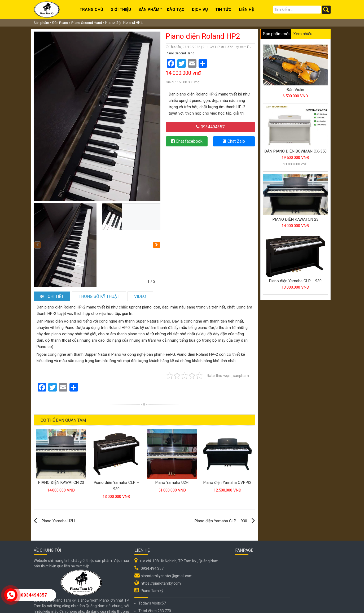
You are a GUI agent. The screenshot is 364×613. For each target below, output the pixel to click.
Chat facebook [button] (187, 141)
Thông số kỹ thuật (108, 265)
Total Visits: (148, 579)
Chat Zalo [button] (234, 141)
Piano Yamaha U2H (172, 451)
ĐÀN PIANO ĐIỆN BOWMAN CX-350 (295, 151)
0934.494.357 (152, 537)
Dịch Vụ (200, 10)
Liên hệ (246, 10)
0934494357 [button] (210, 127)
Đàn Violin (295, 90)
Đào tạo (176, 10)
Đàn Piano (63, 23)
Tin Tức (223, 10)
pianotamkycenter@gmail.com (167, 544)
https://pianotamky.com (161, 552)
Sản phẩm (149, 10)
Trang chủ (91, 10)
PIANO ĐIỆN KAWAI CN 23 (61, 451)
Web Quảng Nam (317, 605)
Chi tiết (55, 265)
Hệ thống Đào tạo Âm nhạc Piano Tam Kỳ (98, 605)
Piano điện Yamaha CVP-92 (227, 451)
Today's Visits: (150, 572)
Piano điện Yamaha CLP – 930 (221, 489)
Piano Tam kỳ (152, 559)
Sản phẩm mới (276, 34)
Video (154, 265)
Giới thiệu (121, 10)
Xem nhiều (303, 34)
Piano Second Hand (91, 23)
